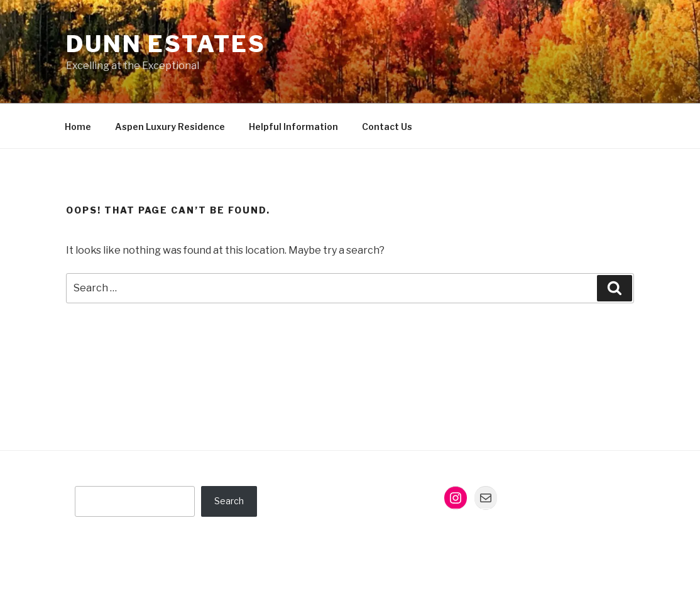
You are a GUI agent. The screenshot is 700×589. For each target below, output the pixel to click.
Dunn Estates (166, 44)
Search (229, 501)
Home (78, 127)
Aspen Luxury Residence (170, 127)
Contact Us (387, 127)
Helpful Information (293, 127)
